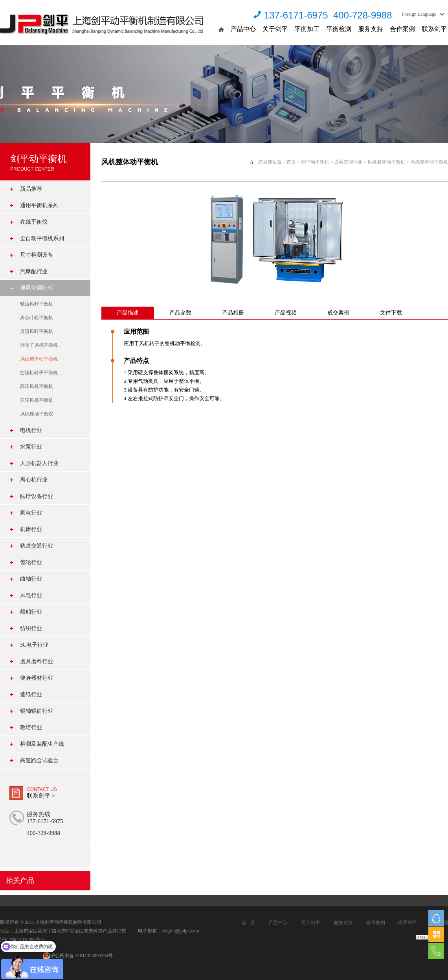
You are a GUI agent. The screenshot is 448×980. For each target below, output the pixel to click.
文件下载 (391, 313)
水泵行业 (31, 447)
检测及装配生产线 (42, 744)
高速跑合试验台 (39, 760)
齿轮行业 (31, 562)
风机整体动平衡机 (39, 359)
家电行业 (31, 513)
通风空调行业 (37, 288)
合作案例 (402, 29)
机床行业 (31, 529)
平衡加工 (307, 29)
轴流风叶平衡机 (37, 304)
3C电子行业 (34, 645)
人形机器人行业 (39, 463)
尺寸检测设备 (37, 255)
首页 (291, 162)
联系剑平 (434, 29)
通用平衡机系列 (39, 205)
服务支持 (371, 29)
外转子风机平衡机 (39, 345)
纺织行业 (31, 628)
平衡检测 (339, 29)
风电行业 (31, 595)
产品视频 (286, 313)
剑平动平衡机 (315, 162)
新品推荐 (31, 189)
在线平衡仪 (34, 222)
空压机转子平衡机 (39, 373)
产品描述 (128, 313)
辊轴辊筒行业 (37, 711)
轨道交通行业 (37, 546)
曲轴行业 (31, 579)
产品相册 (233, 313)
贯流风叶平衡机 (37, 331)
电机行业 (31, 430)
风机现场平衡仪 (37, 414)
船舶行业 (31, 612)
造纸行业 (31, 694)
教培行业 (31, 727)
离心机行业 (34, 480)
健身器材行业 (37, 678)
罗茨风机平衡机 (37, 400)
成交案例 (338, 313)
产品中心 (243, 29)
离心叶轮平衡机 (37, 318)
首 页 (248, 923)
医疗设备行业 (37, 496)
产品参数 (180, 313)
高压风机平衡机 (37, 386)
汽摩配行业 (34, 271)
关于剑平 (275, 29)
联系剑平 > (41, 796)
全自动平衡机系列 (42, 238)
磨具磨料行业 (37, 661)
